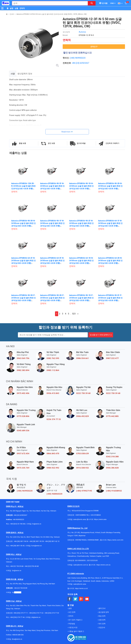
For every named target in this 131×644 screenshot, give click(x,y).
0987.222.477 (112, 358)
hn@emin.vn (37, 524)
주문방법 (71, 624)
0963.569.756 (23, 358)
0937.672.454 (23, 454)
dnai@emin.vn (17, 639)
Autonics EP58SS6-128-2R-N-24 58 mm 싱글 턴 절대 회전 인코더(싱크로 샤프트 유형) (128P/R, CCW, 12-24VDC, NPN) (23, 189)
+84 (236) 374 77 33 (52, 613)
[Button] (2, 8)
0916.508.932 (83, 468)
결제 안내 (102, 608)
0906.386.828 (112, 468)
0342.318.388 (112, 457)
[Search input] (49, 3)
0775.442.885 (112, 416)
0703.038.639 (83, 454)
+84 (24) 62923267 (20, 515)
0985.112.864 (53, 370)
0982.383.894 (23, 370)
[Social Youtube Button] (87, 599)
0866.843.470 (53, 454)
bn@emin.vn (17, 571)
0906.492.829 (83, 416)
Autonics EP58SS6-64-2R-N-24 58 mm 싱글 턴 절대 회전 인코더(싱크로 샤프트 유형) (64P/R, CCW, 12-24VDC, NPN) (110, 263)
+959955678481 (93, 540)
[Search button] (92, 3)
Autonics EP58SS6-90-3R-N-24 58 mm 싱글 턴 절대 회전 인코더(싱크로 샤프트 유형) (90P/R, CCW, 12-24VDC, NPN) (23, 226)
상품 (16, 8)
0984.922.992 (53, 468)
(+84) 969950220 (78, 58)
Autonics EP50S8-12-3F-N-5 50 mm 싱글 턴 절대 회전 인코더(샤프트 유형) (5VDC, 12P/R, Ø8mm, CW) (52, 14)
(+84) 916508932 (114, 491)
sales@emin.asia (80, 519)
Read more (66, 132)
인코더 (12, 14)
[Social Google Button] (81, 599)
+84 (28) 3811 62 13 (52, 541)
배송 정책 (102, 616)
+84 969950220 (18, 519)
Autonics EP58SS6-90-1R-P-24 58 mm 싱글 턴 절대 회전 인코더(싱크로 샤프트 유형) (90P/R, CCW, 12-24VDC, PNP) (81, 300)
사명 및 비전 (73, 627)
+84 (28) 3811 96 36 (21, 541)
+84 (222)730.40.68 (32, 566)
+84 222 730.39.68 (17, 566)
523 (74, 314)
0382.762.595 (53, 358)
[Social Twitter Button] (75, 599)
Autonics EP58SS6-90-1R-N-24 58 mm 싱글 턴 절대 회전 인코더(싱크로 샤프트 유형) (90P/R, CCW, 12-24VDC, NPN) (81, 189)
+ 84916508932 (80, 515)
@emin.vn (18, 592)
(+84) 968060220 (54, 494)
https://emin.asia (100, 519)
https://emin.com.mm (115, 540)
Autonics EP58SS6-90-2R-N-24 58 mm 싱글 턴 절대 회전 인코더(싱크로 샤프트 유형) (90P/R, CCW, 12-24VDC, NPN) (110, 189)
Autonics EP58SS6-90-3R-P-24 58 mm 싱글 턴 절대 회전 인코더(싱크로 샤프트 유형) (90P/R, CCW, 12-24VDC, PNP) (23, 300)
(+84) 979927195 (84, 491)
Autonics (82, 32)
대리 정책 (102, 624)
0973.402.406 (23, 393)
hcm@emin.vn (37, 546)
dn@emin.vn (36, 617)
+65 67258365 (96, 515)
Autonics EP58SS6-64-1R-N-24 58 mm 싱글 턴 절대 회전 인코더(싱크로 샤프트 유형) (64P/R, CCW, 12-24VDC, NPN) (81, 263)
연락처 (22, 8)
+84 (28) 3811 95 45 (17, 546)
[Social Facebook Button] (70, 599)
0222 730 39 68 (83, 393)
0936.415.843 (53, 393)
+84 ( (74, 63)
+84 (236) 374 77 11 (21, 613)
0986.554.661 (83, 358)
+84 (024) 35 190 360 (18, 524)
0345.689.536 (23, 431)
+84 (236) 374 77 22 (36, 613)
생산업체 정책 (103, 612)
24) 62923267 (83, 63)
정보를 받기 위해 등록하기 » (101, 335)
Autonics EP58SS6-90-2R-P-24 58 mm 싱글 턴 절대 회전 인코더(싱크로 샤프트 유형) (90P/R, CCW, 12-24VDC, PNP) (52, 300)
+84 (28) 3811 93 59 (37, 541)
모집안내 (102, 627)
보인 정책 (72, 612)
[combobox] (49, 3)
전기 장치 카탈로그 (75, 620)
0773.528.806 (23, 416)
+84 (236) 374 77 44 (17, 617)
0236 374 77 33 (54, 419)
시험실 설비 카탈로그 (76, 631)
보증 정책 (102, 620)
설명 (12, 8)
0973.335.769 (23, 468)
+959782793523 (81, 540)
